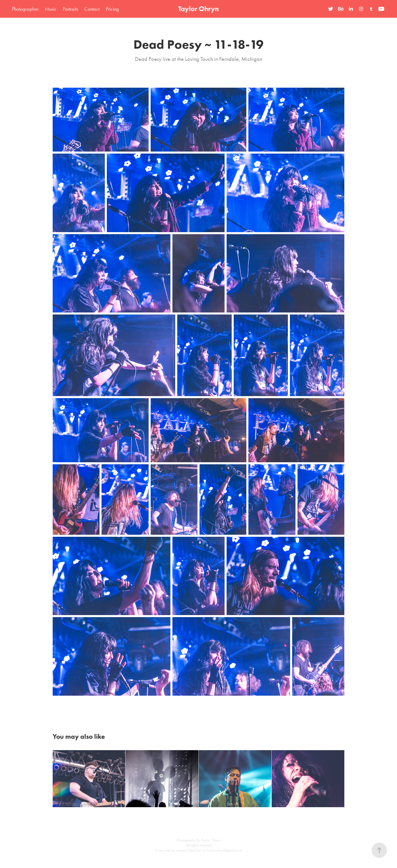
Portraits (71, 9)
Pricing (112, 9)
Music (51, 9)
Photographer (25, 9)
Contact (92, 9)
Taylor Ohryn (198, 9)
